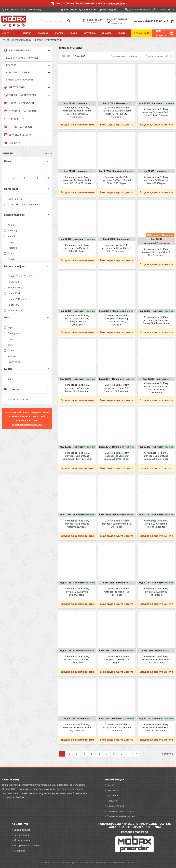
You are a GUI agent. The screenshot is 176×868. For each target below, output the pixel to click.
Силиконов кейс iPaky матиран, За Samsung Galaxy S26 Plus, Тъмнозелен (156, 388)
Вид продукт (12, 389)
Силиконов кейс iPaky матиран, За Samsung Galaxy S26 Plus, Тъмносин (77, 456)
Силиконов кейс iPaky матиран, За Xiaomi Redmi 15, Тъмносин (77, 727)
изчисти (48, 153)
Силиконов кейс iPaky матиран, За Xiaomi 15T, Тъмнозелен (77, 659)
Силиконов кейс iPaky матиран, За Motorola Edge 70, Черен (77, 248)
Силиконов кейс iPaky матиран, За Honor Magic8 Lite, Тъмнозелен (117, 248)
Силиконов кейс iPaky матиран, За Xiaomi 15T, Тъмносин (156, 591)
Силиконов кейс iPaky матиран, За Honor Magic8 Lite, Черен (117, 524)
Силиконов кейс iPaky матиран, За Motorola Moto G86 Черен (156, 180)
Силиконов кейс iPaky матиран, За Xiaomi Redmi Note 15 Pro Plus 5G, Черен (77, 180)
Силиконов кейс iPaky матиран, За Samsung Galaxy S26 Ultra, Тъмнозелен (77, 320)
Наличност (11, 189)
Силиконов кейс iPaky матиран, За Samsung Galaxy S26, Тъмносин (77, 388)
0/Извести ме (163, 243)
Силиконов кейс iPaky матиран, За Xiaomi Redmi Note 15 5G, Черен (117, 180)
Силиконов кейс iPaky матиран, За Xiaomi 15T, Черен (117, 659)
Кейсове (38, 40)
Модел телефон (14, 266)
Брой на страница (154, 56)
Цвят (7, 317)
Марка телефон (14, 215)
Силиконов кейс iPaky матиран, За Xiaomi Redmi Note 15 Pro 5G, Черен (156, 112)
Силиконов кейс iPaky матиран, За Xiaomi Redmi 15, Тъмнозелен (156, 659)
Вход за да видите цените (77, 124)
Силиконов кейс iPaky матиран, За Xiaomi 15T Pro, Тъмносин (77, 591)
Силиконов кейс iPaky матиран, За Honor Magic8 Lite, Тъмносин (156, 252)
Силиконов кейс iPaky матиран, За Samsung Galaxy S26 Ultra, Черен (117, 456)
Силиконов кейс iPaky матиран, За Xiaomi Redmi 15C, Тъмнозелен (156, 727)
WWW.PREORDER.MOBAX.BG (27, 424)
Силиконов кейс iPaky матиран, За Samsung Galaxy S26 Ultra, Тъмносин (117, 320)
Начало (6, 40)
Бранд (8, 369)
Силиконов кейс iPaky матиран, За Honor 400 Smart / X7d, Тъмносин (117, 388)
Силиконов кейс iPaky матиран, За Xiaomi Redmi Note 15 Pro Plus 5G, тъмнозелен (77, 112)
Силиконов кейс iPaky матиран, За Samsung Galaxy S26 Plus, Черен (156, 456)
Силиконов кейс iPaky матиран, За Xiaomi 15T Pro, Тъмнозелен (156, 524)
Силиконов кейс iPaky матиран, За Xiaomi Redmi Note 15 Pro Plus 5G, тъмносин (117, 112)
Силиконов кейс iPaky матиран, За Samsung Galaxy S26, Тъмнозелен (156, 320)
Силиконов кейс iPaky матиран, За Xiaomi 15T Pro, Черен (117, 591)
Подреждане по (118, 56)
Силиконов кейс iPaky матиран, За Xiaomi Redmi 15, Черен (117, 727)
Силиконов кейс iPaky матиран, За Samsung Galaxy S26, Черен (77, 524)
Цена (8, 161)
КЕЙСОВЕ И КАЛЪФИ (22, 40)
